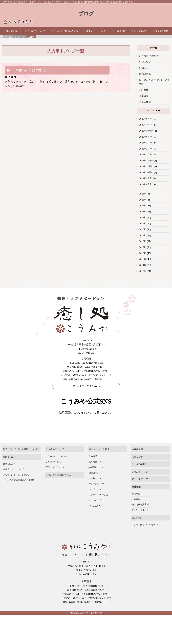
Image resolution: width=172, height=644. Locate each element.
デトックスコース (97, 492)
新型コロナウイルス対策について (20, 458)
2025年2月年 (146, 149)
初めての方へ (13, 31)
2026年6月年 (146, 119)
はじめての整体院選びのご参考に (19, 489)
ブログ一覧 (19, 37)
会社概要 (136, 495)
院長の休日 (145, 102)
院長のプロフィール (55, 476)
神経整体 (144, 90)
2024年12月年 (146, 161)
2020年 (143, 229)
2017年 (143, 247)
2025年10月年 (146, 131)
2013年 (143, 271)
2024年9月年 (146, 178)
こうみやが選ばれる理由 (66, 31)
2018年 (143, 241)
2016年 (143, 253)
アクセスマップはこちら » (86, 386)
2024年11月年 (146, 166)
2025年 (143, 200)
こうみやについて (37, 31)
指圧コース (94, 481)
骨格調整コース (96, 465)
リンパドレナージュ (98, 503)
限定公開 (144, 96)
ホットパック (95, 509)
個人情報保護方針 (140, 513)
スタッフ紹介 (140, 31)
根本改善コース (96, 470)
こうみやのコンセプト (56, 465)
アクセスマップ (140, 487)
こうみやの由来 (53, 470)
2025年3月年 (146, 143)
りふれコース (95, 487)
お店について (146, 62)
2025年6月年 (146, 137)
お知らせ (144, 68)
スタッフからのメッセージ (145, 533)
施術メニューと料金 (96, 31)
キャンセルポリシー (141, 518)
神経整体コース (96, 476)
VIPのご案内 (95, 514)
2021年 (143, 224)
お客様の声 (120, 31)
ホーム (8, 37)
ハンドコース (95, 498)
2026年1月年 (146, 125)
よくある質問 (162, 31)
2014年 (143, 265)
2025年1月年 (146, 155)
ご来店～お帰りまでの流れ (16, 483)
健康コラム (145, 74)
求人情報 (136, 526)
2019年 (143, 235)
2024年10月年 (146, 172)
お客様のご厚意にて (150, 56)
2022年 (143, 217)
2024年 (143, 206)
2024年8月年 (146, 184)
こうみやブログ (140, 480)
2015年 (143, 259)
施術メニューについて (13, 478)
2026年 (143, 194)
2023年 (143, 212)
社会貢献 (136, 507)
